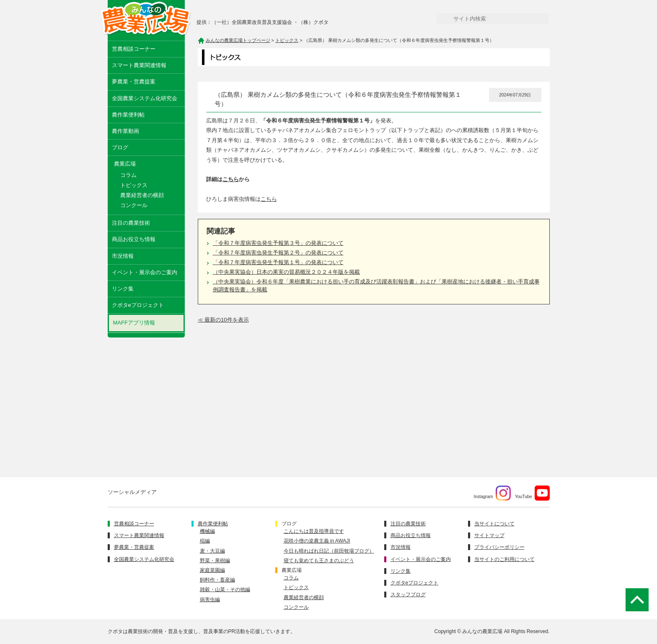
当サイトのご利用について (504, 559)
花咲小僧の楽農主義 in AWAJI (317, 541)
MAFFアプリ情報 (134, 323)
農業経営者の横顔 (142, 195)
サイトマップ (489, 535)
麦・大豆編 (212, 551)
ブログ (120, 147)
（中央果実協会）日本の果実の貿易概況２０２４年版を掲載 (286, 272)
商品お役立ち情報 (134, 239)
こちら (231, 179)
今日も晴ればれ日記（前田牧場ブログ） (329, 551)
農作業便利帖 (128, 115)
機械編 (207, 531)
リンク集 (123, 289)
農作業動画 (125, 131)
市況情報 (123, 256)
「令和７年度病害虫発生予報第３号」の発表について (278, 243)
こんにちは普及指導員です (314, 531)
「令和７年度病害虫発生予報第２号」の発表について (278, 253)
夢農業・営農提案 (134, 82)
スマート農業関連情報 (139, 65)
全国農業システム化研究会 (145, 98)
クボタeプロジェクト (138, 305)
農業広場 (292, 570)
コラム (128, 175)
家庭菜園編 (212, 570)
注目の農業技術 (131, 223)
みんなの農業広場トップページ (238, 40)
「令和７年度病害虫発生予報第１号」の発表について (278, 262)
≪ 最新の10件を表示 (223, 320)
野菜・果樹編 (215, 561)
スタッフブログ (408, 595)
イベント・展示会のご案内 (145, 272)
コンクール (134, 205)
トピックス (134, 185)
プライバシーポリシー (499, 547)
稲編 (205, 541)
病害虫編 (210, 600)
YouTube (532, 493)
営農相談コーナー (134, 49)
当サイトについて (494, 524)
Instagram (492, 493)
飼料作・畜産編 (217, 580)
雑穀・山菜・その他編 (225, 589)
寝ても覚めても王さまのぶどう (319, 561)
